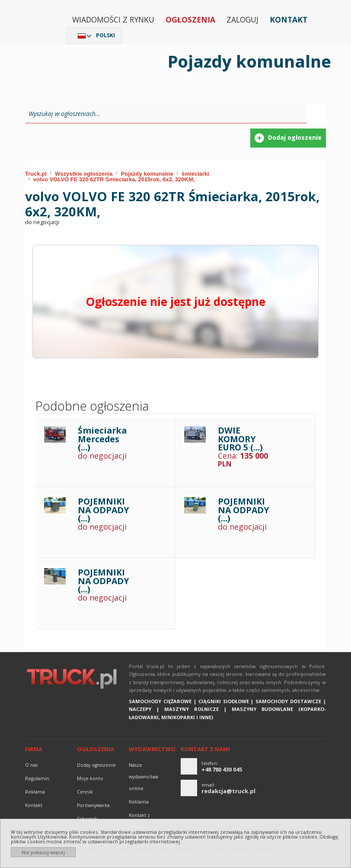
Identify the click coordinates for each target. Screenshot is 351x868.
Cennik (85, 792)
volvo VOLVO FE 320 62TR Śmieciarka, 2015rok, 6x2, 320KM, (114, 179)
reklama (35, 792)
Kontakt (289, 19)
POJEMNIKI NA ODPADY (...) (104, 510)
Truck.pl (36, 174)
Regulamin (37, 778)
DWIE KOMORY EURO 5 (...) (240, 439)
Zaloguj (243, 19)
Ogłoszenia (190, 19)
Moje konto (90, 778)
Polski (105, 35)
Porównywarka (93, 805)
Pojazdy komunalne (147, 174)
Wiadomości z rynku (113, 19)
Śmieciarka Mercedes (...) (102, 439)
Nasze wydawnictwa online (144, 777)
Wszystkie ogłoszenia (84, 174)
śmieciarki (195, 174)
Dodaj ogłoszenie (96, 765)
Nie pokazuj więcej (43, 852)
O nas (31, 765)
